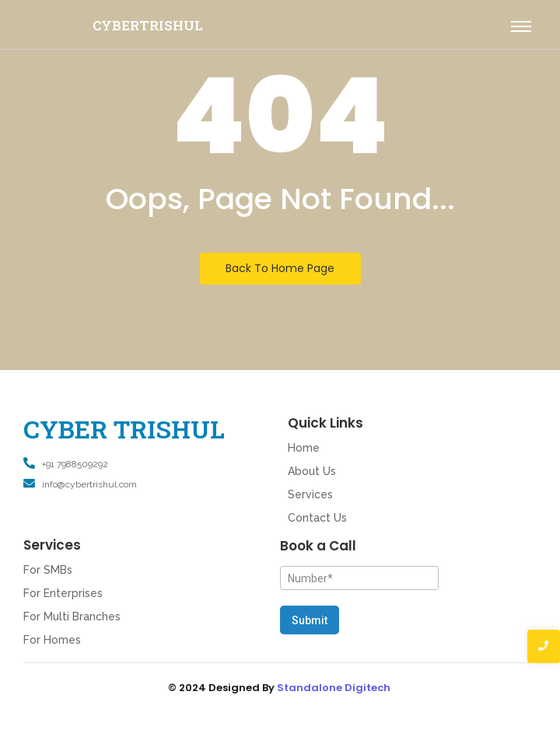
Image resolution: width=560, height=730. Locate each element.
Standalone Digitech (334, 688)
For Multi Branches (72, 616)
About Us (312, 471)
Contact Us (317, 518)
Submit (310, 620)
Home (304, 448)
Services (310, 494)
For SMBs (48, 570)
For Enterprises (63, 593)
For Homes (52, 640)
